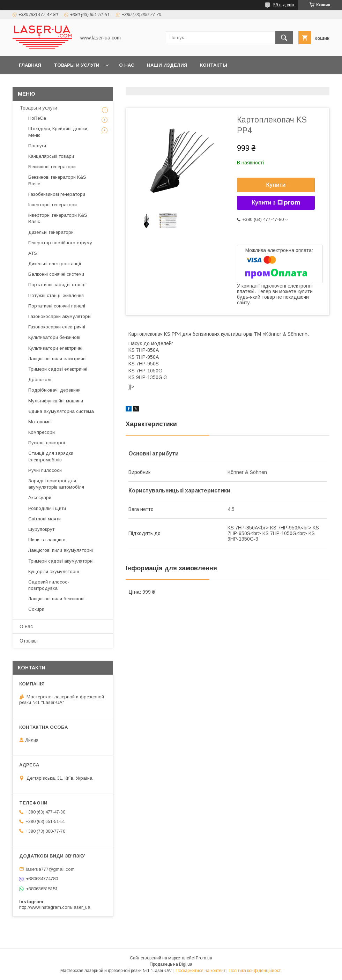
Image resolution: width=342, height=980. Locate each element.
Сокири (36, 609)
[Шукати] (284, 38)
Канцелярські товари (51, 156)
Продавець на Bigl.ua (171, 964)
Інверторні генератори (53, 205)
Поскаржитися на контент (200, 971)
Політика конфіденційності (255, 971)
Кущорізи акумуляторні (54, 571)
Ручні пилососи (45, 470)
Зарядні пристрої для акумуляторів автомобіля (56, 484)
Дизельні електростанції (55, 264)
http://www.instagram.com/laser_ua (55, 907)
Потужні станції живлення (56, 295)
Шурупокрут (41, 529)
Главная (30, 65)
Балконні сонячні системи (56, 274)
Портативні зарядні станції (58, 285)
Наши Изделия (167, 65)
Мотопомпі (40, 422)
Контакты (214, 65)
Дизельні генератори (51, 232)
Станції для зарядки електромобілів (51, 456)
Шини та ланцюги (47, 540)
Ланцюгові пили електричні (57, 359)
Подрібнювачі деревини (54, 390)
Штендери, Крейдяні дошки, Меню (58, 132)
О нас (127, 65)
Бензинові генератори (52, 167)
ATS (33, 253)
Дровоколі (40, 380)
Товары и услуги (77, 65)
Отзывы (29, 641)
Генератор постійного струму (60, 243)
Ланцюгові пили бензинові (56, 599)
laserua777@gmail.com (50, 869)
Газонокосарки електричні (57, 327)
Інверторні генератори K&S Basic (58, 218)
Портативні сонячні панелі (57, 306)
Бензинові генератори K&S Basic (57, 180)
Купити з (276, 203)
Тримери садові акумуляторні (61, 561)
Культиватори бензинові (54, 337)
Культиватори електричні (55, 348)
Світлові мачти (44, 519)
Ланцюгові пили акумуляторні (61, 550)
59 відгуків (284, 5)
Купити (276, 185)
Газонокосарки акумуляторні (60, 316)
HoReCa (37, 118)
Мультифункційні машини (56, 401)
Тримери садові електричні (58, 369)
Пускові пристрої (47, 443)
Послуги (37, 146)
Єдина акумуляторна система (61, 411)
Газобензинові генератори (57, 194)
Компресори (42, 432)
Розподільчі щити (47, 508)
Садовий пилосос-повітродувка (49, 585)
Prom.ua (204, 958)
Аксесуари (40, 498)
